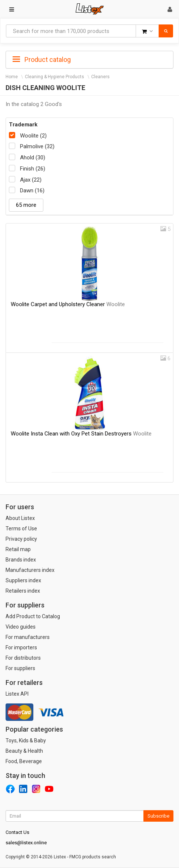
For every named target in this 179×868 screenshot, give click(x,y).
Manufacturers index (30, 570)
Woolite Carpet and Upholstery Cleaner (68, 304)
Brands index (21, 560)
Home (12, 77)
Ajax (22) (31, 180)
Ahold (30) (33, 158)
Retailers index (23, 591)
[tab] (89, 59)
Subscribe (158, 816)
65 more (26, 205)
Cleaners (100, 77)
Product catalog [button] (42, 60)
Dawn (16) (32, 191)
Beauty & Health (24, 751)
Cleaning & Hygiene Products (54, 77)
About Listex (20, 518)
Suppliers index (23, 580)
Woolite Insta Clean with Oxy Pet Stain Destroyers (81, 434)
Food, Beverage (24, 761)
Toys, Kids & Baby (26, 741)
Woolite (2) (33, 136)
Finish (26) (33, 169)
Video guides (21, 627)
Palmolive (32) (37, 146)
